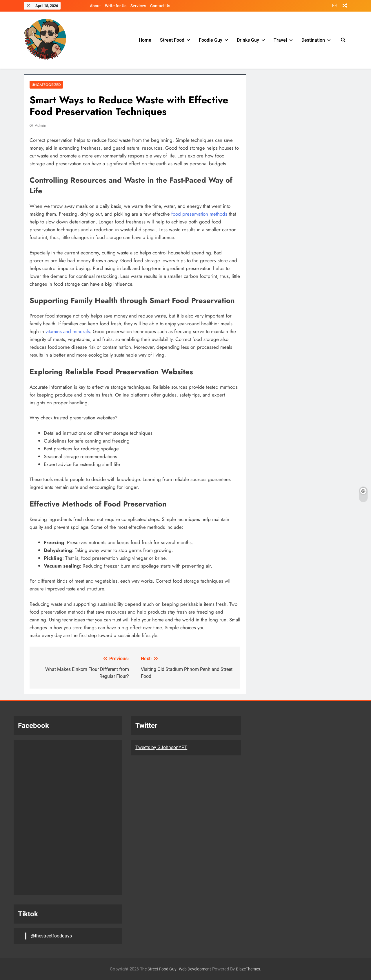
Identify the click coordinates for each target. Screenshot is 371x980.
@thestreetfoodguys (51, 936)
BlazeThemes (248, 969)
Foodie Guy (211, 40)
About (95, 6)
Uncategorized (46, 85)
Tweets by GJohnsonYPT (161, 747)
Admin (40, 125)
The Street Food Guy (158, 969)
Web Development (195, 969)
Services (138, 6)
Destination (313, 40)
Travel (280, 40)
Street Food (172, 40)
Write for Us (116, 6)
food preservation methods (199, 214)
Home (145, 40)
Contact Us (160, 6)
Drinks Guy (248, 40)
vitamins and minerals (68, 331)
